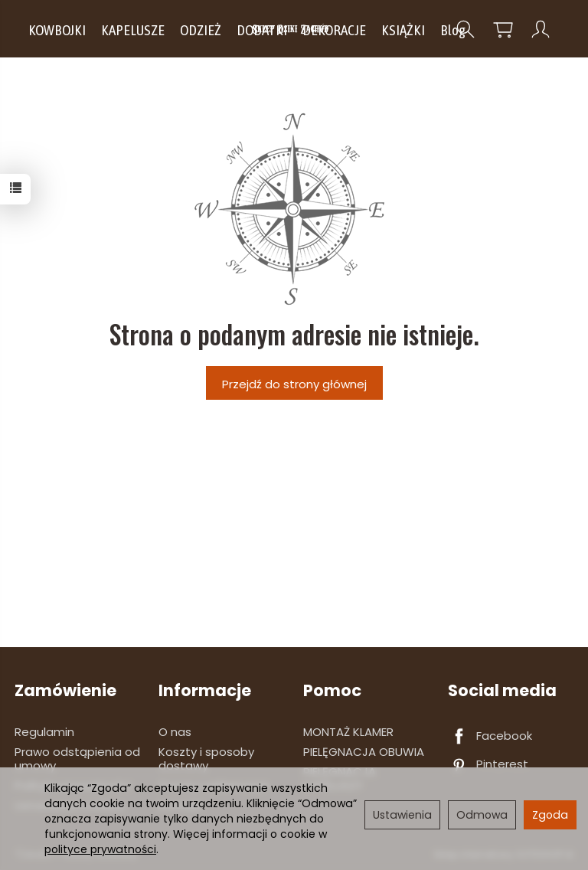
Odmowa (482, 815)
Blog (453, 30)
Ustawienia (402, 815)
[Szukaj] (465, 29)
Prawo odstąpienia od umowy (77, 759)
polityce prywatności (100, 849)
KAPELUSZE (133, 30)
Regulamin (44, 732)
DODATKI (262, 30)
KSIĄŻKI (403, 30)
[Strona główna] (294, 29)
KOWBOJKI (57, 30)
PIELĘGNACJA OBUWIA (364, 752)
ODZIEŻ (201, 30)
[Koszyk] (503, 29)
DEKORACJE (334, 30)
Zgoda (550, 815)
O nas (175, 732)
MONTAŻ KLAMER (348, 732)
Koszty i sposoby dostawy (206, 759)
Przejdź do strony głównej (294, 384)
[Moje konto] (541, 29)
